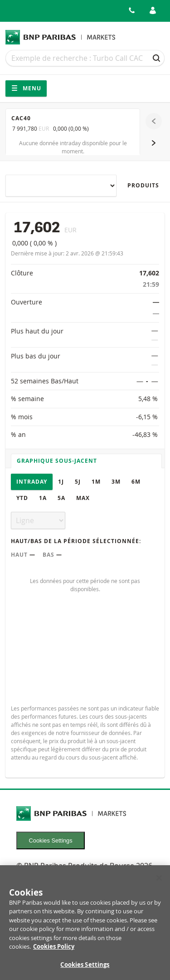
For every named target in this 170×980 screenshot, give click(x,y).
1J (61, 482)
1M (96, 482)
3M (116, 482)
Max (83, 498)
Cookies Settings (51, 840)
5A (61, 498)
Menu (26, 88)
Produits (143, 185)
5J (78, 482)
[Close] (159, 882)
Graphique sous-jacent (57, 461)
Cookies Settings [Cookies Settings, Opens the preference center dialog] (85, 969)
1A (43, 498)
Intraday (32, 482)
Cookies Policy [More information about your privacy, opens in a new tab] (54, 951)
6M (136, 482)
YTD (22, 498)
